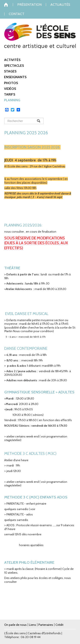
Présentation (29, 5)
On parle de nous (15, 625)
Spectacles (14, 66)
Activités (12, 60)
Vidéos (10, 89)
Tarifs (10, 94)
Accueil (9, 5)
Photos (11, 83)
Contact (17, 14)
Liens (33, 625)
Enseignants (15, 77)
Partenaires (46, 625)
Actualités (60, 5)
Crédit (59, 625)
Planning (12, 100)
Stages (10, 71)
